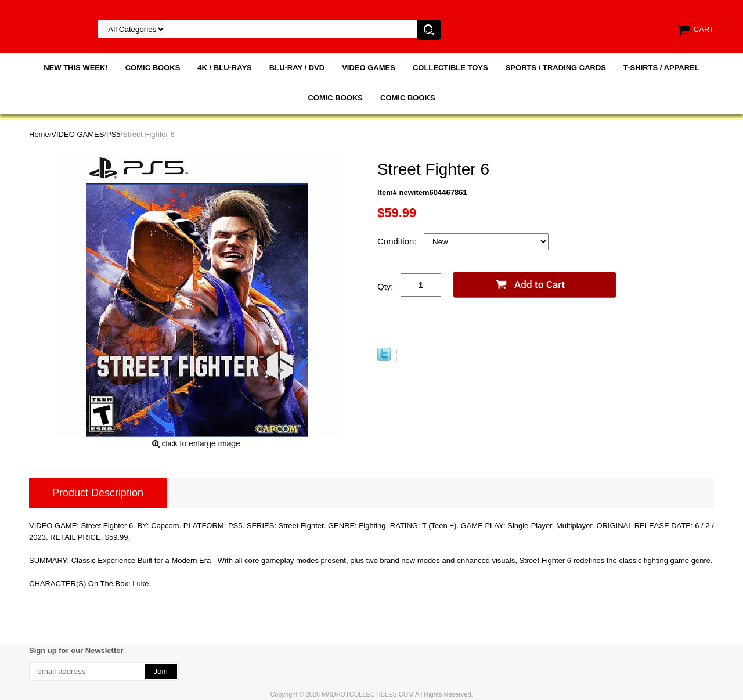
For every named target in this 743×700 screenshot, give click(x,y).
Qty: (385, 286)
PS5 (113, 134)
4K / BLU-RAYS (224, 68)
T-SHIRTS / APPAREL (661, 68)
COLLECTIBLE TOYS (450, 68)
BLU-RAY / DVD (297, 68)
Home (39, 134)
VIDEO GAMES (369, 68)
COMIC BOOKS (153, 68)
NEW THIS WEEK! (76, 68)
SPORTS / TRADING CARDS (556, 68)
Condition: (398, 241)
